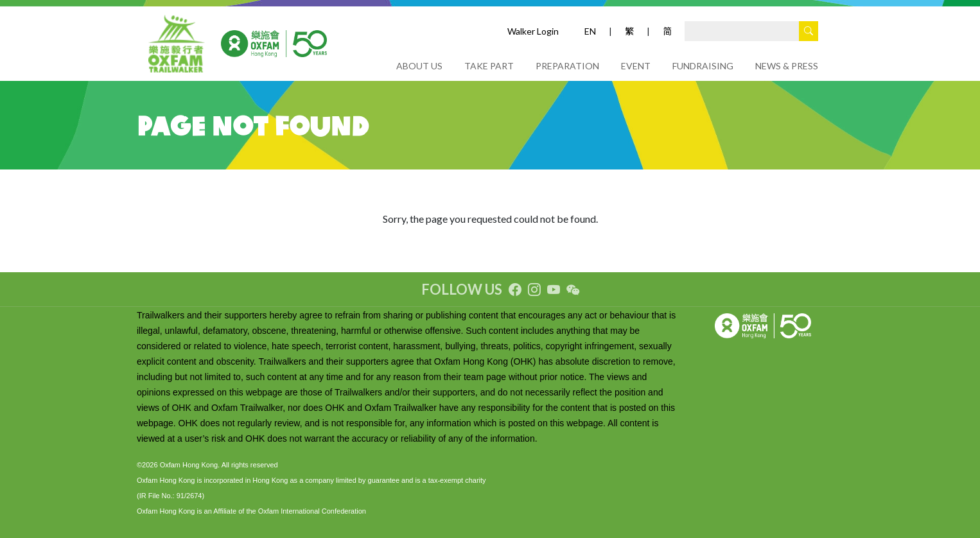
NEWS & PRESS (787, 66)
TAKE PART (489, 66)
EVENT (636, 66)
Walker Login (533, 31)
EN (590, 31)
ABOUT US (419, 66)
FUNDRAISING (703, 66)
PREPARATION (567, 66)
